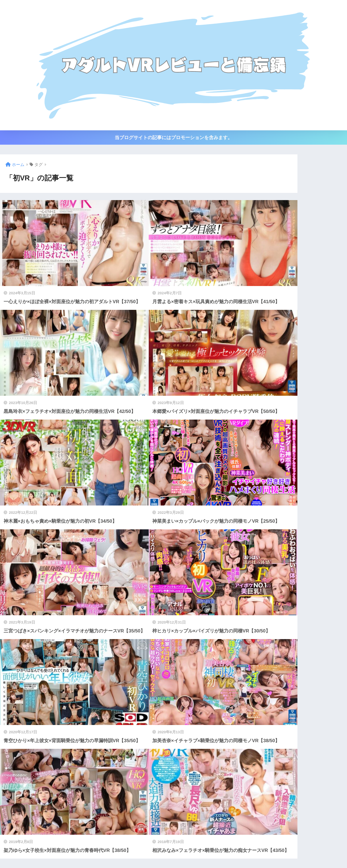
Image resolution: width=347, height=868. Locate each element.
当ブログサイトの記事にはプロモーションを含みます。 (173, 138)
